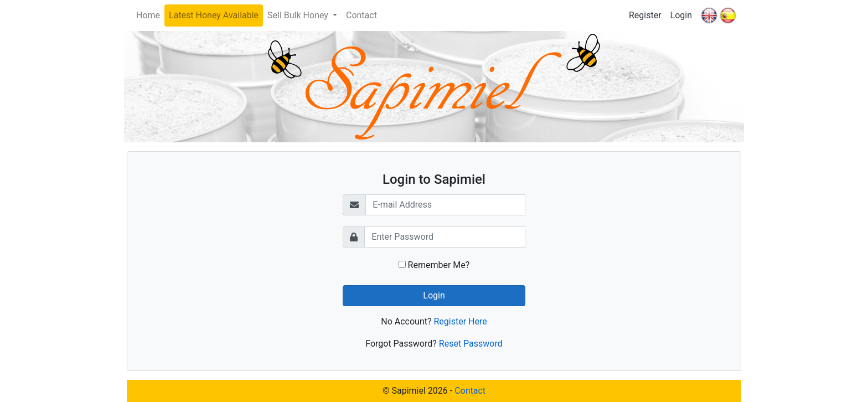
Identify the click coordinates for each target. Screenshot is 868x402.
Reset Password (471, 344)
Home (148, 15)
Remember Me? (434, 265)
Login (681, 15)
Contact (361, 15)
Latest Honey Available (214, 15)
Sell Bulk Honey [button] (299, 15)
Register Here (460, 321)
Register (645, 15)
